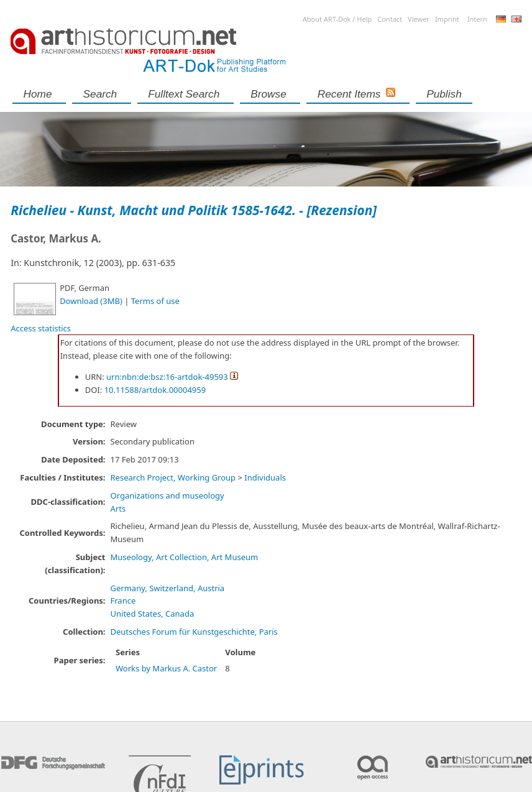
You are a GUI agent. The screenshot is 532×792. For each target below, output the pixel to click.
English (516, 19)
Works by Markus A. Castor (166, 668)
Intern (477, 19)
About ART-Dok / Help (337, 19)
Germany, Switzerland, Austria (168, 588)
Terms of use (155, 301)
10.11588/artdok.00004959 (155, 390)
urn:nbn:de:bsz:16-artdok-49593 (167, 377)
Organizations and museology (167, 495)
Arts (118, 509)
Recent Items (349, 94)
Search (100, 94)
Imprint (447, 19)
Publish (444, 94)
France (123, 601)
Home (38, 94)
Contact (390, 19)
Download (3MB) (91, 301)
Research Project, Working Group (173, 477)
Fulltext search (184, 94)
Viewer (419, 19)
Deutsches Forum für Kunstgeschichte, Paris (194, 632)
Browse (268, 94)
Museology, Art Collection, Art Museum (185, 557)
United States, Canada (153, 614)
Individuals (265, 477)
